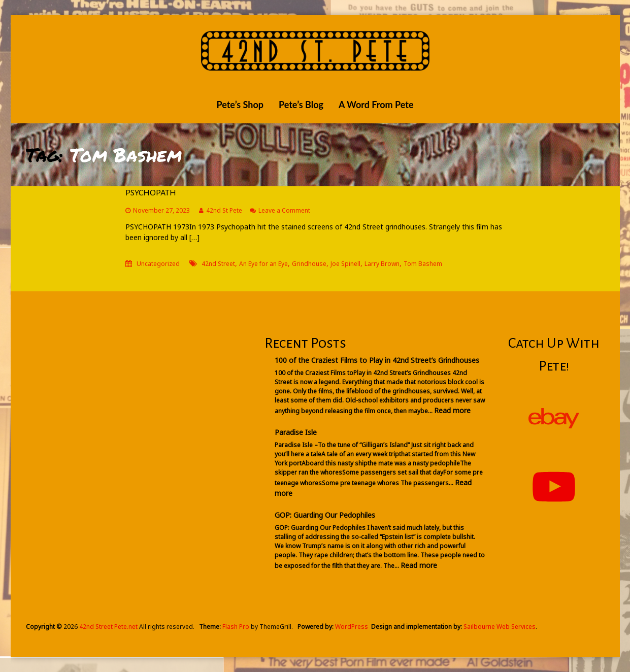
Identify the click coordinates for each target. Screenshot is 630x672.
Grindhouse (309, 264)
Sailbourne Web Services (500, 627)
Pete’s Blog (301, 105)
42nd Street (218, 264)
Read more (452, 410)
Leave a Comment (284, 210)
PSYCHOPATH (151, 193)
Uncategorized (158, 264)
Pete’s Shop (240, 105)
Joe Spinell (345, 264)
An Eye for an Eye (263, 264)
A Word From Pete (376, 105)
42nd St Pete (224, 210)
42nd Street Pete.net (108, 627)
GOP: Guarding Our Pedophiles (325, 515)
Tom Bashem (423, 264)
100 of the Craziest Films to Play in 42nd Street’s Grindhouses (377, 360)
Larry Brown (382, 264)
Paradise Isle (296, 432)
